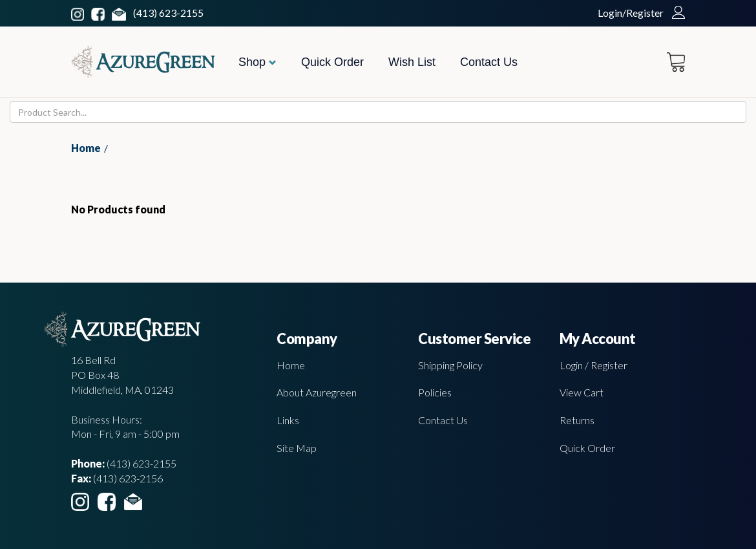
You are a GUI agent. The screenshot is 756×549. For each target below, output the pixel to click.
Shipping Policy (450, 365)
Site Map (297, 448)
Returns (577, 420)
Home (86, 148)
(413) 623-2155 (168, 13)
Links (288, 420)
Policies (435, 392)
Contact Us (489, 62)
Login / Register (593, 365)
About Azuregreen (317, 392)
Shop (257, 62)
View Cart (582, 392)
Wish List (412, 62)
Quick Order (332, 62)
